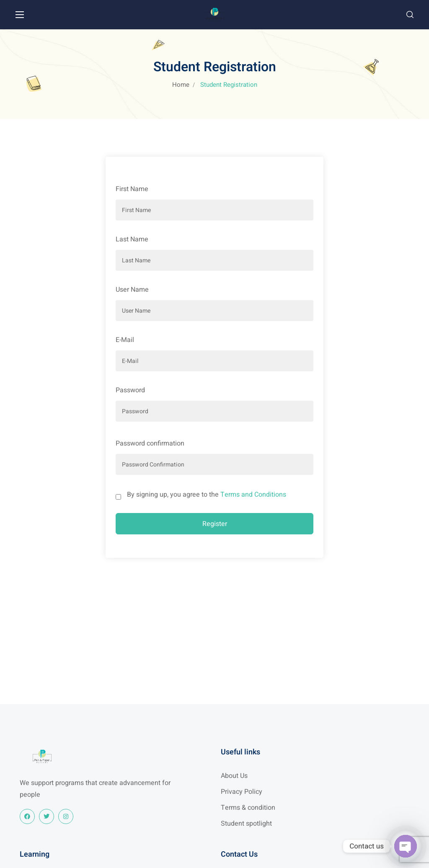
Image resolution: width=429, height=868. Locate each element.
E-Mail (125, 340)
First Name (132, 189)
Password (130, 390)
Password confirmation (150, 443)
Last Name (132, 239)
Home (181, 85)
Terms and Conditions (253, 495)
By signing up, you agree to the (207, 495)
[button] (410, 15)
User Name (132, 290)
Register (215, 524)
